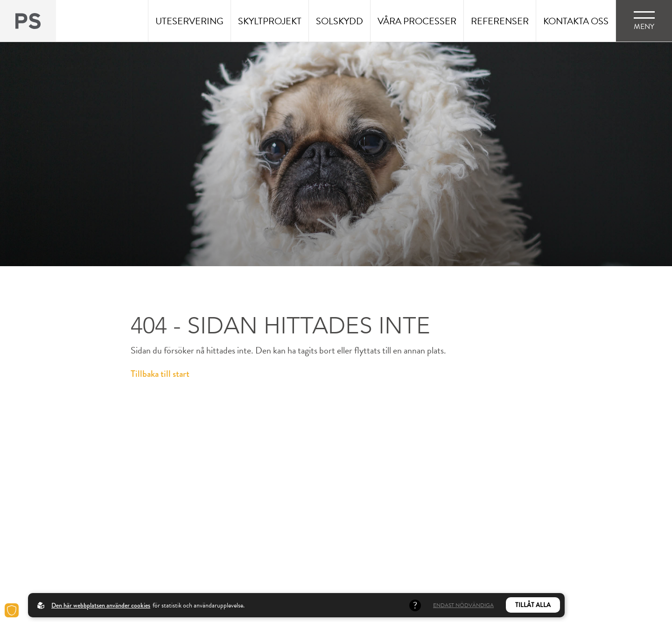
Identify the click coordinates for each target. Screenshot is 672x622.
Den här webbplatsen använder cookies (101, 605)
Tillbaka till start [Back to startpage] (160, 374)
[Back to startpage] (28, 21)
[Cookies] (12, 610)
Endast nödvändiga (463, 605)
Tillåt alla (533, 605)
